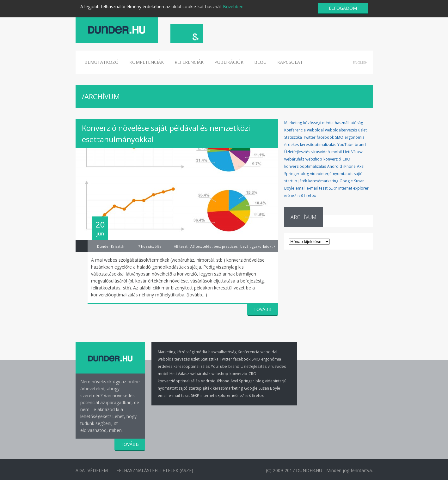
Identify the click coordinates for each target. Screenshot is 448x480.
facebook (325, 137)
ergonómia (355, 137)
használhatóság (349, 123)
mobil (337, 152)
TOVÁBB (263, 309)
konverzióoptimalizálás (305, 166)
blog (305, 174)
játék (303, 181)
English (360, 62)
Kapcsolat (290, 62)
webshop (314, 159)
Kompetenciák (147, 62)
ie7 (294, 195)
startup (291, 181)
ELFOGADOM (343, 8)
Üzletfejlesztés (297, 152)
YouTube (345, 145)
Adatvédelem (92, 470)
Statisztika (293, 137)
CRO (346, 159)
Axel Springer (242, 381)
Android (335, 166)
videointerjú (321, 174)
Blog (260, 62)
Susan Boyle (269, 388)
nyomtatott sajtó (348, 174)
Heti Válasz (353, 152)
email (301, 188)
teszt (323, 188)
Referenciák (189, 62)
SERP (333, 188)
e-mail (312, 188)
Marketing (293, 123)
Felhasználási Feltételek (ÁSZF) (156, 470)
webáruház (294, 159)
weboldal (315, 130)
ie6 (287, 195)
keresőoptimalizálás (318, 145)
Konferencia (295, 130)
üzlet (362, 130)
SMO (339, 137)
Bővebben (233, 6)
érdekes (292, 145)
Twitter (309, 137)
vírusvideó (321, 152)
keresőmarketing (323, 181)
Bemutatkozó (101, 62)
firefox (310, 195)
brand (360, 145)
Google (346, 181)
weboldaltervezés (341, 130)
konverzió (332, 159)
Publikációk (229, 62)
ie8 (300, 195)
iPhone (350, 166)
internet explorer (353, 188)
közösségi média (318, 123)
